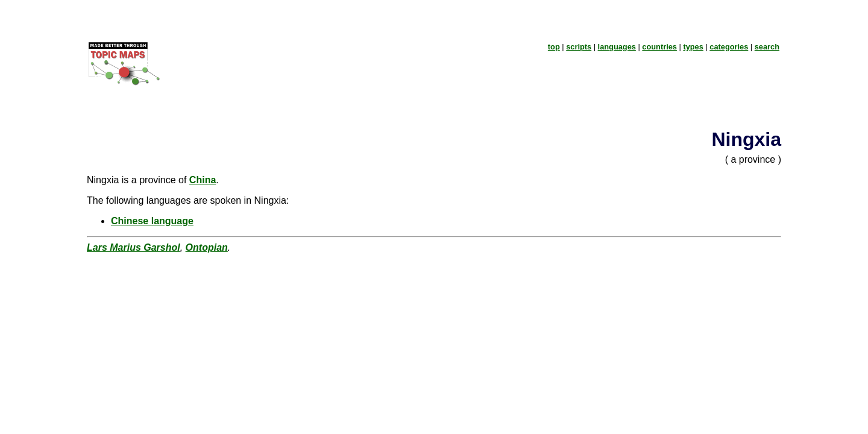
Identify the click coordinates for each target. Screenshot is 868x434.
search (767, 47)
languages (617, 47)
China (203, 180)
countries (659, 47)
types (693, 47)
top (554, 47)
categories (729, 47)
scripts (579, 47)
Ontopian (207, 247)
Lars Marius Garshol (134, 247)
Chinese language (152, 221)
